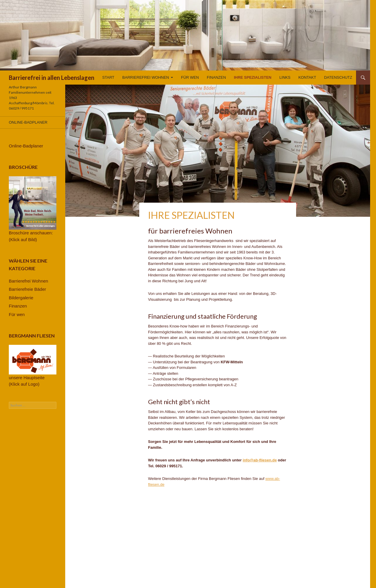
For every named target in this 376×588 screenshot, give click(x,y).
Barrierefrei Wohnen (146, 77)
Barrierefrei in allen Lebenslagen (52, 78)
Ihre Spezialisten (253, 77)
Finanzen (216, 77)
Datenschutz (338, 77)
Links (285, 77)
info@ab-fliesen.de (260, 460)
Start (108, 77)
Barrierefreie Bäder (27, 289)
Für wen (190, 77)
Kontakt (307, 77)
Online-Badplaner (28, 122)
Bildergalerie (21, 298)
